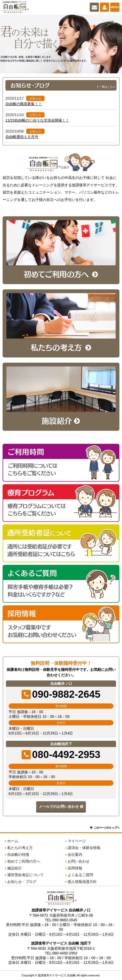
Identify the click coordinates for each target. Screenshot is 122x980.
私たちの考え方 (20, 848)
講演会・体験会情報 (84, 848)
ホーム (13, 841)
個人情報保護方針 (82, 882)
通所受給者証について (25, 875)
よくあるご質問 (80, 875)
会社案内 (75, 854)
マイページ (104, 7)
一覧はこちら (107, 87)
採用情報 (75, 868)
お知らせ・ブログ (22, 882)
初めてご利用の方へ (24, 861)
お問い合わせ (94, 7)
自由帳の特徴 (18, 854)
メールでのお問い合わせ (59, 806)
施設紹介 (15, 868)
